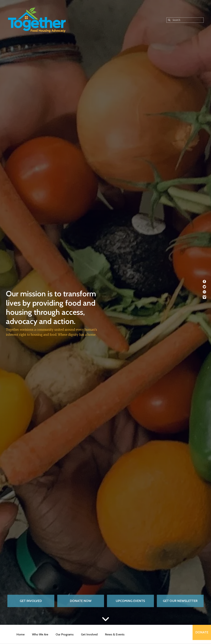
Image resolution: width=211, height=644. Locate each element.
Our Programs (63, 634)
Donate (200, 634)
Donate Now (81, 601)
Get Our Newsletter (180, 601)
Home (19, 634)
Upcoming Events (130, 601)
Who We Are (39, 634)
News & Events (113, 634)
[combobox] (185, 20)
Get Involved (31, 601)
